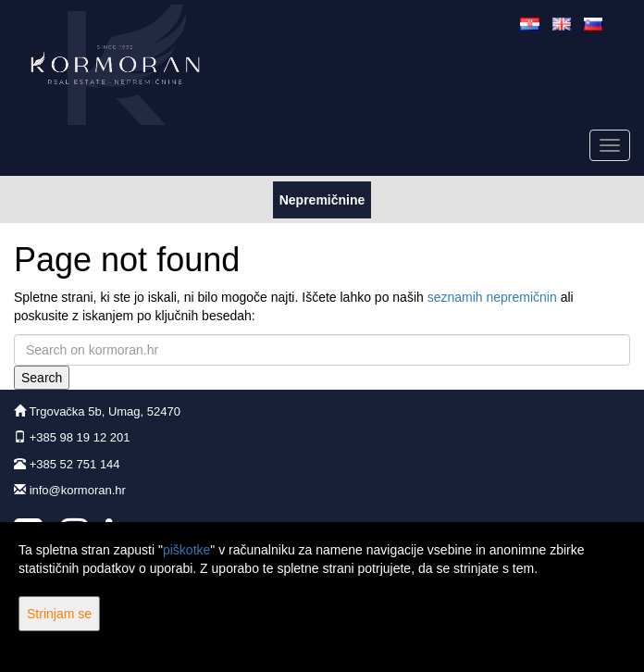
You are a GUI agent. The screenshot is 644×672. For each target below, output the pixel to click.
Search (42, 378)
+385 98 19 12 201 (80, 437)
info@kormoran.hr (78, 490)
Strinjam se (59, 614)
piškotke (186, 550)
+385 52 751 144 (75, 464)
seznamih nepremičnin (492, 297)
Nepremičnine (322, 199)
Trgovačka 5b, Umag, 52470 (105, 411)
